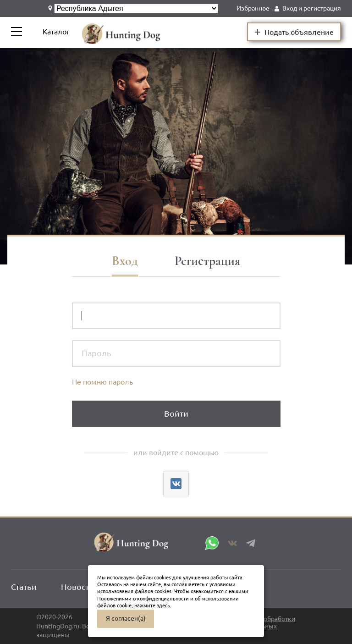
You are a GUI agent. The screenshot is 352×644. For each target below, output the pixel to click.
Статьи (24, 587)
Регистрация (207, 261)
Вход (125, 261)
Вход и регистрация (312, 8)
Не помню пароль (102, 382)
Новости (77, 587)
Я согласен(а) (126, 618)
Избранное (253, 8)
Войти (176, 413)
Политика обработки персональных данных (264, 626)
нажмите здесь (152, 605)
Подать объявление (294, 32)
